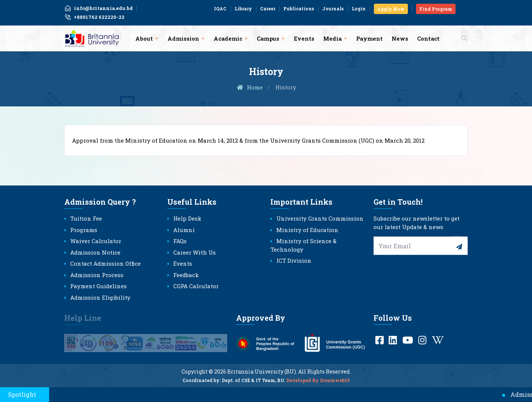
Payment (369, 38)
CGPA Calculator (196, 286)
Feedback (186, 275)
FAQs (180, 241)
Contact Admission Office (105, 263)
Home (249, 87)
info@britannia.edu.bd (99, 8)
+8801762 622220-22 (94, 17)
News (400, 38)
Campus (268, 38)
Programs (84, 230)
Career (268, 8)
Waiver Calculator (96, 241)
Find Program (436, 9)
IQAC (220, 8)
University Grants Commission (320, 218)
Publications (299, 8)
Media (332, 38)
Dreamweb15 (335, 385)
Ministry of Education (307, 230)
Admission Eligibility (100, 297)
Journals (333, 8)
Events (304, 38)
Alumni (184, 230)
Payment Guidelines (98, 286)
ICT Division (294, 260)
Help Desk (187, 218)
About (144, 38)
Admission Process (97, 275)
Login (359, 8)
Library (243, 8)
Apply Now (391, 9)
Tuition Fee (86, 218)
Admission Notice (95, 252)
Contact (428, 38)
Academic (228, 38)
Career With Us (195, 252)
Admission (183, 38)
